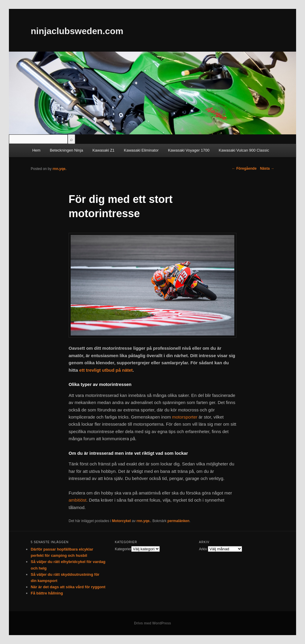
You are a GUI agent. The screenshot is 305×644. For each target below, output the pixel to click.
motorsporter (185, 417)
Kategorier (123, 549)
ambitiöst (78, 500)
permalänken (178, 521)
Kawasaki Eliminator (141, 150)
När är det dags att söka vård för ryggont (68, 587)
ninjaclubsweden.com (77, 31)
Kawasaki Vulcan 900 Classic (244, 150)
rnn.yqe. (144, 521)
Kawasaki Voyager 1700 (189, 150)
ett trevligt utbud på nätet (106, 370)
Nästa (267, 168)
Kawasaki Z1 (103, 150)
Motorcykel (121, 521)
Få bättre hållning (47, 593)
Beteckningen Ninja (67, 150)
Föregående (244, 168)
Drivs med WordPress (152, 623)
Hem (36, 150)
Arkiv (203, 549)
